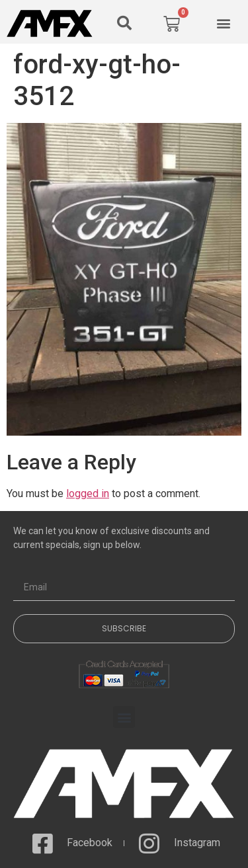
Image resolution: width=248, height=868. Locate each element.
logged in (88, 493)
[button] (124, 23)
